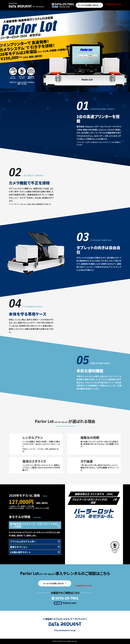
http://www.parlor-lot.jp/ (65, 630)
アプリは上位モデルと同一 (23, 541)
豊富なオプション (19, 547)
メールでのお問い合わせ (88, 5)
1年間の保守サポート (20, 552)
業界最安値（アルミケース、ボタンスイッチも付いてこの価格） (34, 525)
